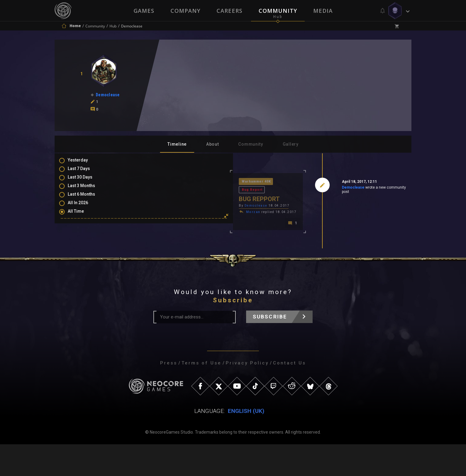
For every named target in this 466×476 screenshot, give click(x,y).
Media (324, 11)
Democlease (310, 189)
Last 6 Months (88, 199)
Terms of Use (201, 395)
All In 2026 (84, 208)
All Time (82, 217)
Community (278, 11)
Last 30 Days (86, 181)
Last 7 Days (85, 172)
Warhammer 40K (171, 182)
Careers (229, 11)
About (213, 144)
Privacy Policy (247, 395)
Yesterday (84, 164)
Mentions (83, 249)
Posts (80, 231)
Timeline (177, 144)
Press (169, 395)
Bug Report (205, 182)
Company (185, 11)
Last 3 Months (88, 190)
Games (143, 11)
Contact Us (289, 395)
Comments (85, 240)
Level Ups (83, 266)
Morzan (167, 205)
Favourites (84, 258)
